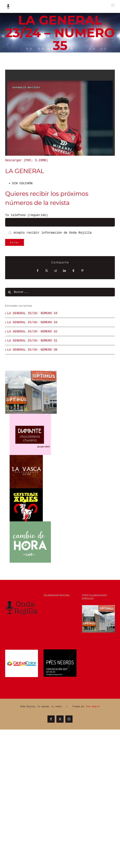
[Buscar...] (60, 292)
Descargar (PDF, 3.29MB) (26, 160)
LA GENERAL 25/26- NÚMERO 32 (32, 331)
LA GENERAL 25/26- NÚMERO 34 (32, 313)
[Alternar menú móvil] (113, 5)
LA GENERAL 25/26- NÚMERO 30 (32, 350)
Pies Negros (93, 707)
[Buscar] (9, 292)
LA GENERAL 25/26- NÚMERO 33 (32, 322)
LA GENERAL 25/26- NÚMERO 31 (32, 341)
